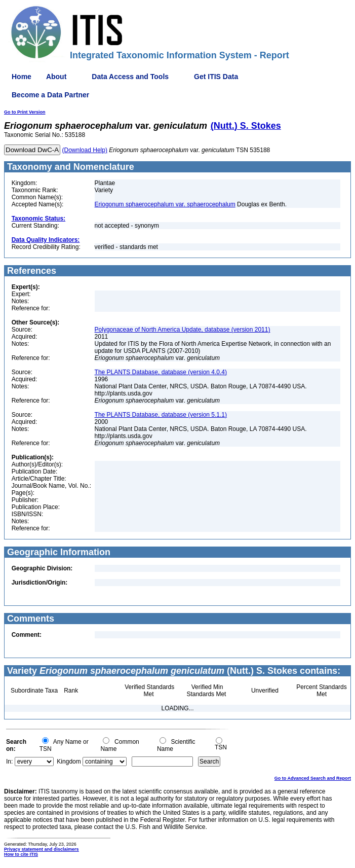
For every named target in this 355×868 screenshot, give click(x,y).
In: (9, 762)
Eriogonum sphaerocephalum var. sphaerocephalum (165, 204)
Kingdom (69, 762)
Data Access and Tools (130, 77)
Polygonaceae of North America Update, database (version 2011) (183, 330)
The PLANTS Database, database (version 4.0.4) (161, 372)
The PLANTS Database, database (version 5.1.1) (161, 415)
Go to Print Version (25, 112)
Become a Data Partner (50, 95)
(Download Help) (85, 150)
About (56, 77)
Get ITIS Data (216, 77)
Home (22, 77)
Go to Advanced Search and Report (313, 778)
